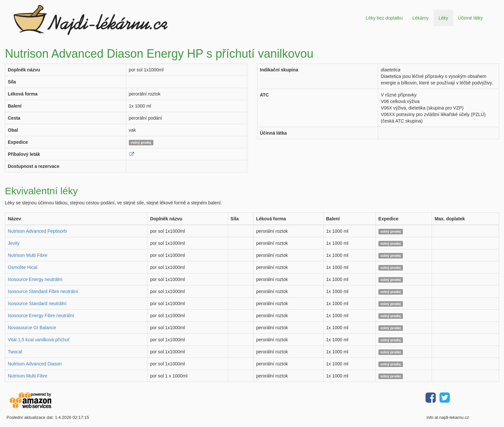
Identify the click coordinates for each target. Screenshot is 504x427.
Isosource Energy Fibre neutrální (41, 316)
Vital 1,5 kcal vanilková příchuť (39, 340)
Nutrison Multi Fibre (28, 255)
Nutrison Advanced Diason (35, 364)
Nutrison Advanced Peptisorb (37, 231)
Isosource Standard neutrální (37, 303)
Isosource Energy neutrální (35, 279)
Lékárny (420, 18)
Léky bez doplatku (384, 18)
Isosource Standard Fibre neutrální (43, 291)
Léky (443, 18)
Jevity (14, 243)
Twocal (15, 352)
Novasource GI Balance (32, 328)
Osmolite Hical (23, 267)
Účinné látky (470, 18)
